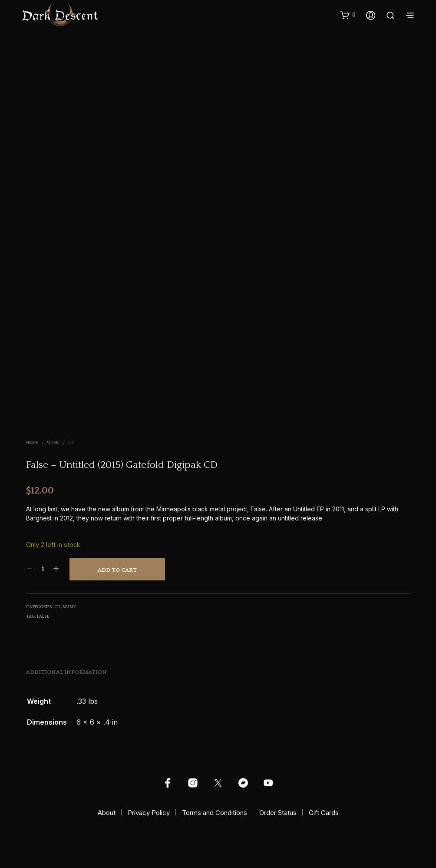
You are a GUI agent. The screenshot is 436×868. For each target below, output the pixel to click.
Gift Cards (324, 813)
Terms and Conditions (215, 813)
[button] (348, 15)
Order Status (278, 813)
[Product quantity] (43, 569)
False (43, 617)
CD (71, 443)
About (107, 813)
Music (53, 443)
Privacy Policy (149, 813)
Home (32, 443)
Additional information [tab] (66, 672)
